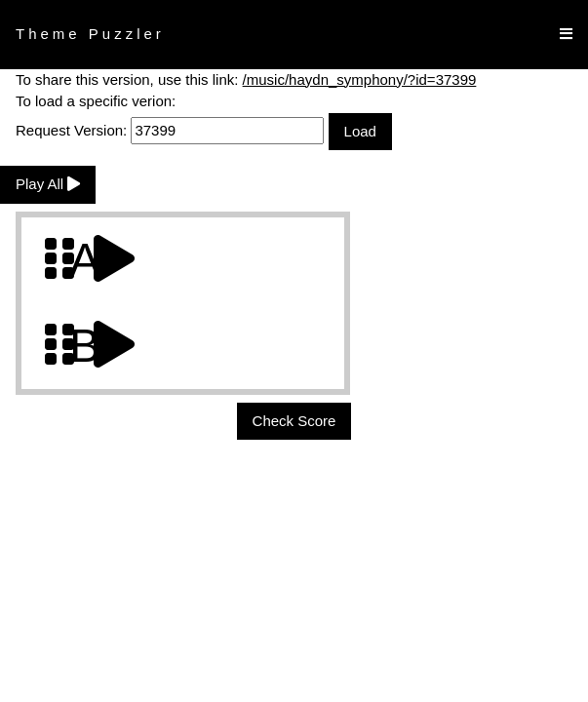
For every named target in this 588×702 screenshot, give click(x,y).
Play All (48, 184)
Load (360, 131)
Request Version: (170, 130)
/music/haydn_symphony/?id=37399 (360, 79)
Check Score (294, 421)
